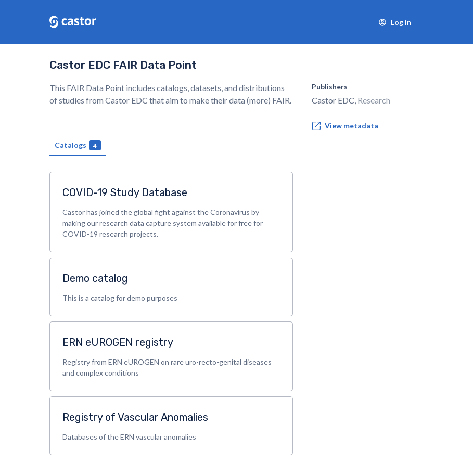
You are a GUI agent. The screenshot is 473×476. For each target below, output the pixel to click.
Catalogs (78, 145)
